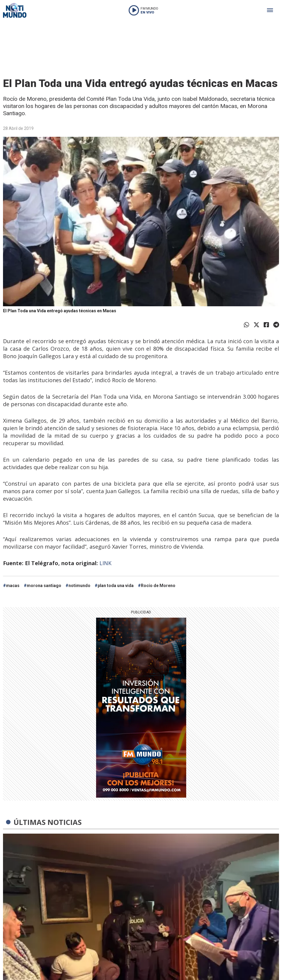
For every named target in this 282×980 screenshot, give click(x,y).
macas (13, 586)
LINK (105, 563)
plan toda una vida (116, 586)
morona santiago (44, 586)
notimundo (79, 586)
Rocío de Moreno (158, 586)
